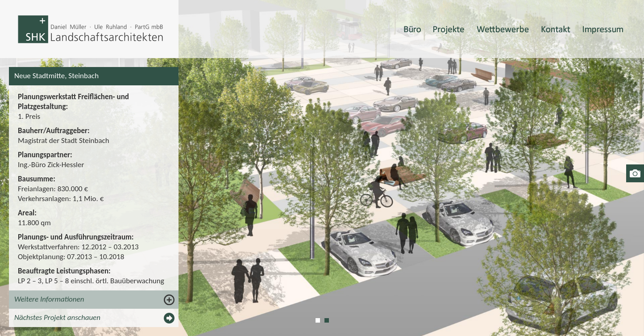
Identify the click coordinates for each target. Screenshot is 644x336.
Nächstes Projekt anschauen (57, 317)
